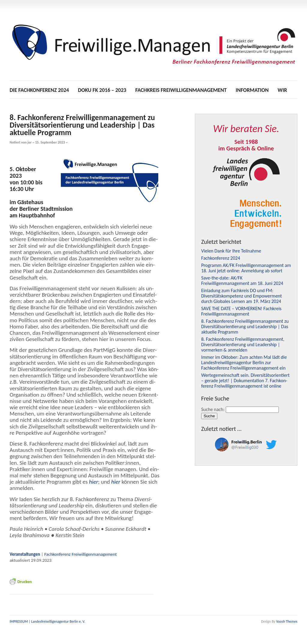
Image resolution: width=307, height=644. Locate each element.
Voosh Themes (287, 621)
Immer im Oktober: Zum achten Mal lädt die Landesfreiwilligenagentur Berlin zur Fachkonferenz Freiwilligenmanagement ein (244, 363)
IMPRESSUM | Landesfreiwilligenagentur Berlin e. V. (47, 621)
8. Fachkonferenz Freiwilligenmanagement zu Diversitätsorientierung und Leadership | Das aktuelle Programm (82, 125)
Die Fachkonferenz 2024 (39, 90)
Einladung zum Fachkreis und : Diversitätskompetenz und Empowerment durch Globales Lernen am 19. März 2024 (241, 296)
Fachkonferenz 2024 (221, 258)
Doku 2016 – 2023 (102, 90)
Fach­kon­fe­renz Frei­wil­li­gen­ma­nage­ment (81, 554)
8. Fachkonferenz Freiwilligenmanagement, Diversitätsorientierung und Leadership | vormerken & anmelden (243, 345)
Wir (282, 90)
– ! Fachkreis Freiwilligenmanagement (241, 311)
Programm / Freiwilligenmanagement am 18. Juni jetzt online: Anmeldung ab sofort (246, 268)
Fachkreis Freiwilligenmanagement (181, 90)
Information (252, 90)
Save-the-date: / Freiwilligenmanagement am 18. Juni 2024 (242, 281)
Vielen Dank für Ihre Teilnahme (231, 251)
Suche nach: (213, 409)
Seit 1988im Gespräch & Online (246, 145)
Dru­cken (21, 582)
